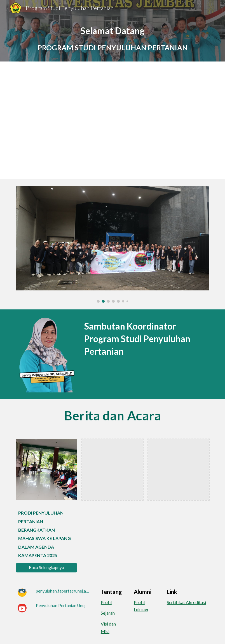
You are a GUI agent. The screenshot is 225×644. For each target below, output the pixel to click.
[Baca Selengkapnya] (46, 567)
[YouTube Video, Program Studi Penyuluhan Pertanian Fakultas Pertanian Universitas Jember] (112, 120)
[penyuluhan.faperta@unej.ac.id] (63, 591)
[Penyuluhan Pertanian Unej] (61, 606)
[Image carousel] (112, 244)
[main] (112, 39)
